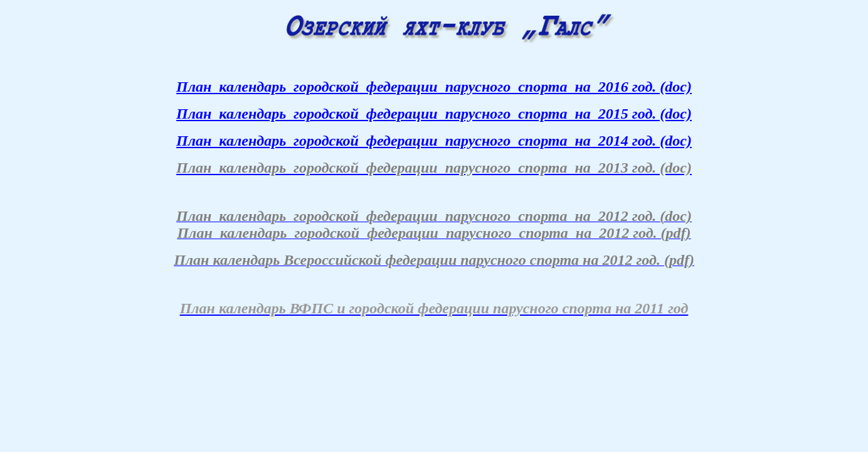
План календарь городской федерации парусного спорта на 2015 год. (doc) (434, 114)
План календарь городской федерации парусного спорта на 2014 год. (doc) (434, 141)
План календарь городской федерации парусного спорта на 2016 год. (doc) (434, 87)
